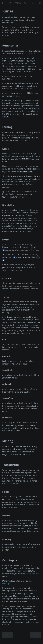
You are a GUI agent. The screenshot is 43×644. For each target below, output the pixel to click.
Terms (6, 297)
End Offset (7, 418)
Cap (4, 339)
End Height (7, 384)
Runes (8, 11)
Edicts (6, 492)
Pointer (6, 516)
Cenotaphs (10, 560)
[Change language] (33, 3)
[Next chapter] (36, 635)
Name (6, 149)
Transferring (11, 465)
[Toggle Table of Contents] (3, 3)
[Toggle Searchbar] (10, 3)
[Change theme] (6, 3)
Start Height (8, 370)
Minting (8, 441)
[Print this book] (37, 3)
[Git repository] (40, 3)
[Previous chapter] (7, 635)
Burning (7, 540)
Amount (6, 356)
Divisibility (8, 205)
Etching (7, 127)
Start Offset (8, 398)
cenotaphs (7, 584)
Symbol (6, 240)
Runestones (10, 45)
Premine (7, 278)
